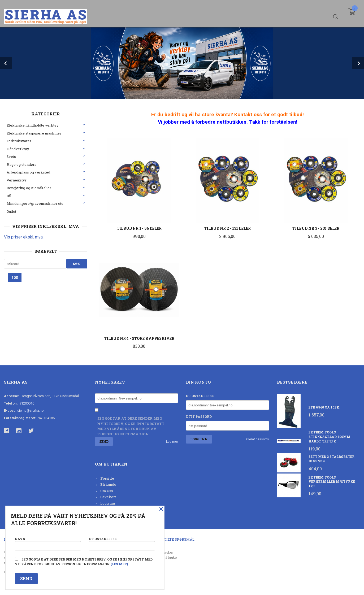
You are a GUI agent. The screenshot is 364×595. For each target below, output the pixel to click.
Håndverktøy (18, 149)
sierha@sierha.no (31, 411)
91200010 (27, 403)
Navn (48, 543)
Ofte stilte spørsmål (173, 539)
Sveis (11, 157)
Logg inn (108, 503)
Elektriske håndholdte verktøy (33, 125)
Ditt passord (199, 416)
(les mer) (119, 564)
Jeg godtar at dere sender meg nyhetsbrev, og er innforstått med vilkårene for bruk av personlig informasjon (131, 426)
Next (358, 63)
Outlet (11, 211)
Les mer (172, 442)
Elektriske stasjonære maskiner (34, 133)
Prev (6, 63)
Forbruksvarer (19, 141)
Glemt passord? (258, 439)
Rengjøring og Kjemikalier (29, 188)
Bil (9, 196)
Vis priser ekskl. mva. (24, 237)
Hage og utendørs (21, 164)
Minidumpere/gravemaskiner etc (35, 203)
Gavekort (108, 497)
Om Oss (107, 491)
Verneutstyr (17, 180)
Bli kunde (108, 484)
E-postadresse (200, 396)
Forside (107, 478)
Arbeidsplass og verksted (28, 172)
